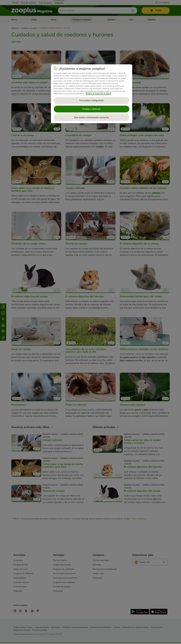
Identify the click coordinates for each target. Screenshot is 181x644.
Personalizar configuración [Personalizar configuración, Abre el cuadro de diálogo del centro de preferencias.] (91, 100)
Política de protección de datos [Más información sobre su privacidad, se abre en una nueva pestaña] (98, 94)
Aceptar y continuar (91, 109)
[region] (92, 94)
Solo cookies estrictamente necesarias (91, 117)
